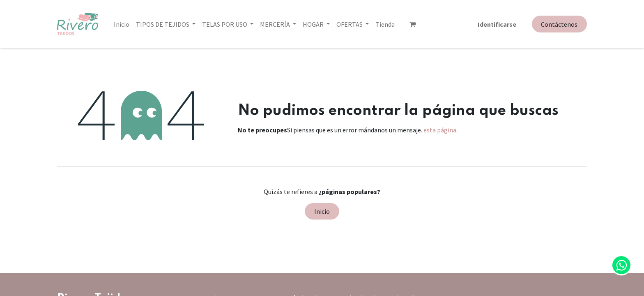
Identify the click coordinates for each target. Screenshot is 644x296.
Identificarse (497, 24)
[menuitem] (122, 24)
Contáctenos (559, 24)
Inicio (322, 211)
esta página (440, 130)
